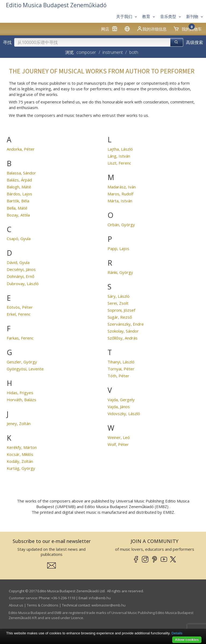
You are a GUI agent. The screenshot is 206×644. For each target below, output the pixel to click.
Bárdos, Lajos (19, 194)
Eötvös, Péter (20, 307)
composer (86, 52)
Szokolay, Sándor (123, 331)
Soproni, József (121, 310)
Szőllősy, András (123, 338)
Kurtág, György (21, 468)
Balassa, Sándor (21, 173)
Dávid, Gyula (18, 262)
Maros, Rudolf (120, 194)
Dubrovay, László (23, 284)
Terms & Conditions (43, 605)
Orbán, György (121, 225)
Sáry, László (119, 296)
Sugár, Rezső (120, 317)
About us (16, 605)
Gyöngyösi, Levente (25, 369)
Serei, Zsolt (118, 303)
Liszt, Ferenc (119, 163)
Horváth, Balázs (21, 400)
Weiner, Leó (119, 437)
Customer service (23, 598)
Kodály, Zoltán (20, 461)
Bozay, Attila (18, 215)
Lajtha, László (120, 149)
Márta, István (120, 201)
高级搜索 (194, 42)
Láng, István (119, 156)
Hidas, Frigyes (20, 393)
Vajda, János (119, 407)
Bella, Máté (17, 208)
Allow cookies (187, 640)
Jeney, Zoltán (19, 423)
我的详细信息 (152, 29)
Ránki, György (120, 272)
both (134, 52)
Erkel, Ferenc (19, 314)
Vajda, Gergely (121, 400)
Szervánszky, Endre (126, 324)
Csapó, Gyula (19, 239)
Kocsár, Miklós (20, 454)
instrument (113, 52)
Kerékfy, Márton (22, 447)
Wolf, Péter (118, 444)
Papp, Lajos (118, 248)
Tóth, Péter (118, 376)
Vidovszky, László (124, 414)
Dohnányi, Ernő (21, 276)
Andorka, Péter (21, 149)
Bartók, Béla (18, 201)
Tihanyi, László (121, 362)
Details (177, 633)
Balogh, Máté (19, 187)
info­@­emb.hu (100, 598)
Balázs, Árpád (19, 180)
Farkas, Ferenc (20, 338)
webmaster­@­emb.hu (108, 605)
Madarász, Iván (122, 187)
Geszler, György (22, 362)
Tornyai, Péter (121, 369)
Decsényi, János (21, 269)
